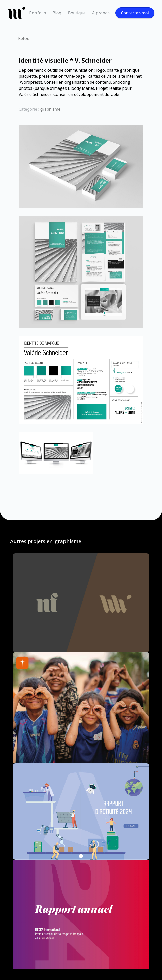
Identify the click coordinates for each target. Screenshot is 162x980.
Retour (25, 38)
